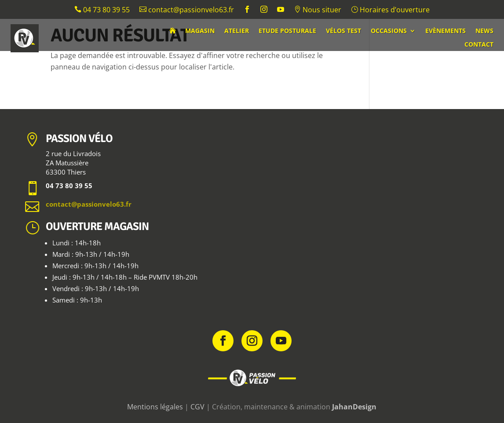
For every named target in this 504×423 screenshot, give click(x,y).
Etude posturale (287, 31)
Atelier (237, 31)
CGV (197, 407)
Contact (479, 45)
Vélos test (343, 31)
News (484, 31)
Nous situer (318, 10)
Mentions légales (155, 407)
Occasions (389, 31)
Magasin (200, 31)
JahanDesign (354, 407)
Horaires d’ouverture (390, 10)
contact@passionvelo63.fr (187, 10)
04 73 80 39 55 (102, 10)
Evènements (446, 31)
